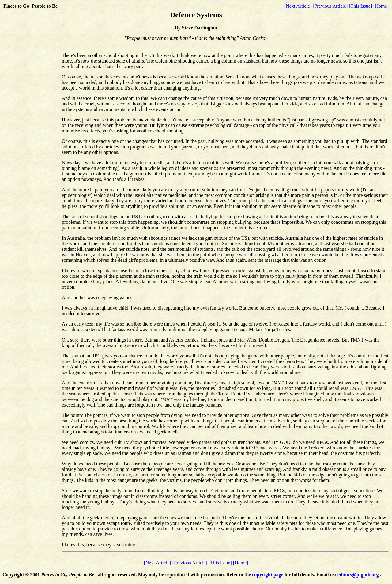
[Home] (381, 6)
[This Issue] (360, 6)
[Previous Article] (330, 6)
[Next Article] (298, 6)
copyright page (268, 575)
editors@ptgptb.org (358, 575)
